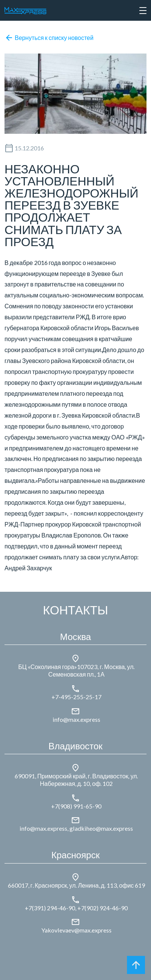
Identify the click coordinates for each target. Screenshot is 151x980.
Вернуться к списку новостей (49, 38)
